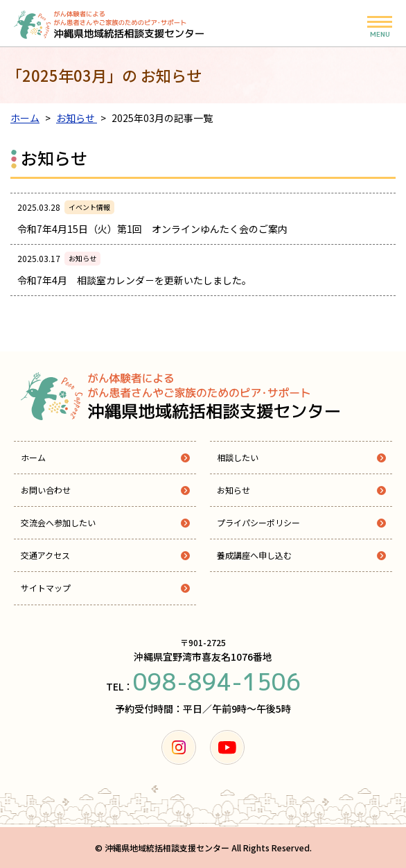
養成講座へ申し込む (254, 555)
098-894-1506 (217, 682)
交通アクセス (45, 555)
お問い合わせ (46, 490)
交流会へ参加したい (58, 522)
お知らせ (233, 490)
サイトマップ (46, 588)
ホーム (33, 457)
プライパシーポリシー (258, 522)
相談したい (238, 457)
